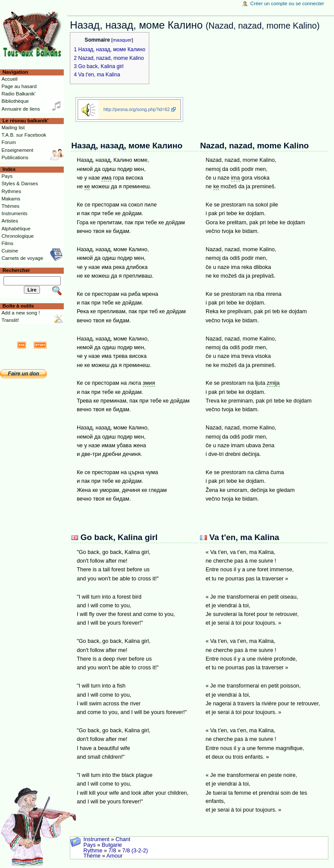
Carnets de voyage (22, 258)
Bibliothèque (15, 101)
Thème (92, 856)
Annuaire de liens (21, 109)
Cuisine (10, 251)
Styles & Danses (20, 183)
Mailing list (13, 128)
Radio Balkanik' (18, 94)
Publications (15, 157)
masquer (122, 40)
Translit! (10, 320)
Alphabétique (16, 229)
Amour (114, 856)
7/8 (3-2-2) (135, 851)
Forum (8, 142)
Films (7, 243)
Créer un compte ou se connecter (287, 3)
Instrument (96, 839)
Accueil (9, 79)
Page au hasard (19, 86)
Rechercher (16, 270)
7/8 (112, 851)
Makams (11, 199)
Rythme (93, 851)
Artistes (10, 221)
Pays (89, 845)
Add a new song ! (21, 313)
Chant (123, 839)
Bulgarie (112, 845)
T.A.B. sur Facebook (24, 135)
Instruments (14, 213)
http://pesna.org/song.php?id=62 (136, 109)
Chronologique (18, 236)
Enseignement (17, 150)
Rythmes (11, 191)
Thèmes (10, 206)
